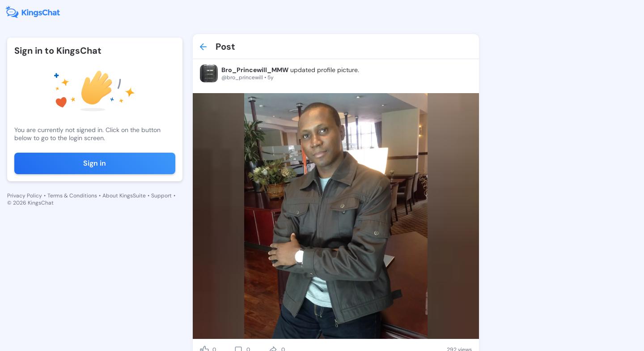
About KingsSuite (124, 196)
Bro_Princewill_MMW (255, 70)
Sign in (95, 163)
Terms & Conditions (72, 196)
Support (161, 196)
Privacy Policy (25, 196)
